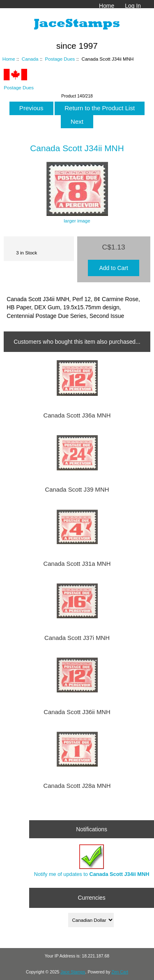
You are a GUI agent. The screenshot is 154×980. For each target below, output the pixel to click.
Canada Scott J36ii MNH (77, 712)
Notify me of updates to (92, 861)
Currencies (91, 898)
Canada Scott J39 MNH (77, 490)
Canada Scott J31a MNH (77, 564)
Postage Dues (60, 59)
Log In (133, 6)
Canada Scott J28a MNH (77, 786)
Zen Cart (120, 972)
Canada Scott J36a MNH (77, 415)
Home (107, 6)
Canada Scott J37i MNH (77, 638)
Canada (30, 59)
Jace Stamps (73, 972)
